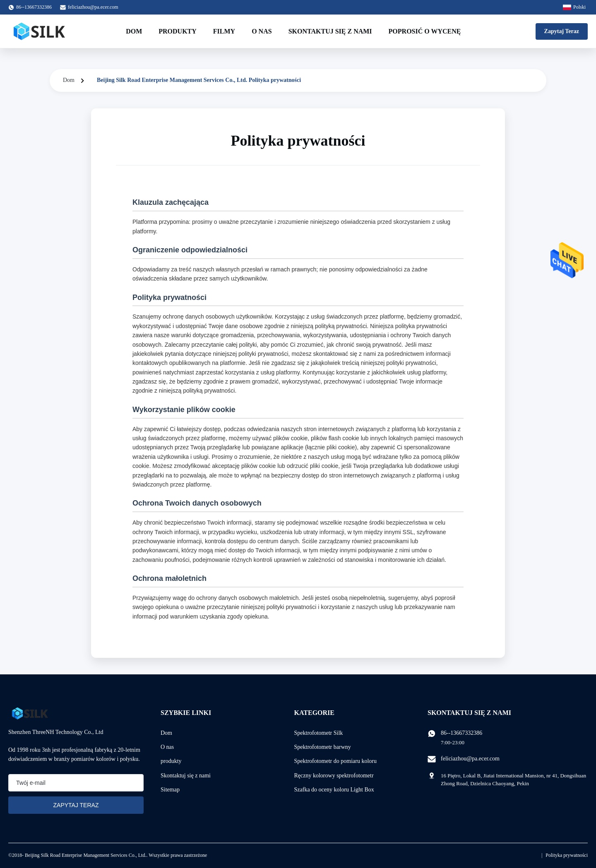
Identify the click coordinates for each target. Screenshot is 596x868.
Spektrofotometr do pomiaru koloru (335, 761)
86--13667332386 (461, 733)
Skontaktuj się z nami (330, 31)
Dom (134, 31)
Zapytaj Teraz (562, 31)
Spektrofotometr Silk (319, 733)
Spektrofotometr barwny (323, 747)
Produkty (178, 31)
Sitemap (170, 790)
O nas (262, 31)
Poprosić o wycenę (425, 31)
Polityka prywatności (567, 855)
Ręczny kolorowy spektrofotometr (334, 776)
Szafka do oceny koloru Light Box (334, 790)
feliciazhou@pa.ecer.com (93, 7)
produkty (171, 761)
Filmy (224, 31)
